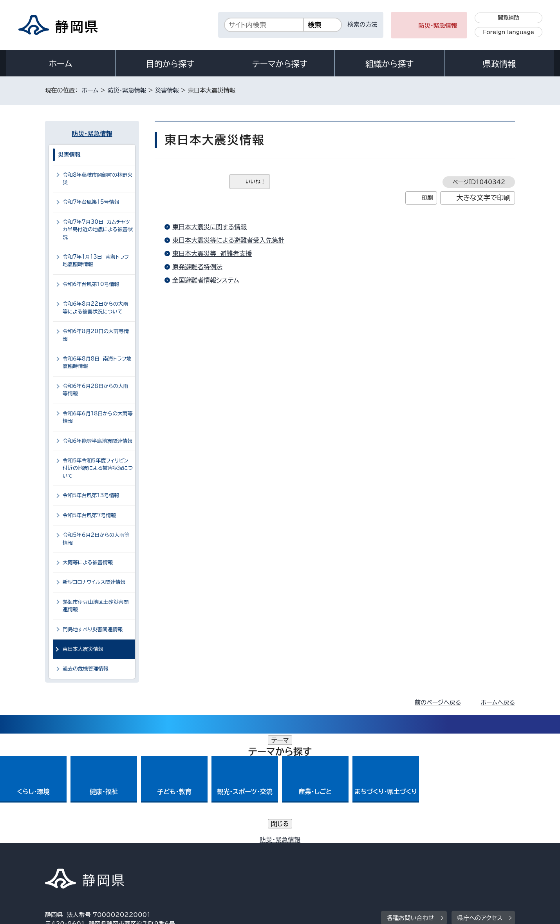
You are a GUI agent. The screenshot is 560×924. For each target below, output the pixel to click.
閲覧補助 (509, 18)
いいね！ (256, 182)
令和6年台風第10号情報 (91, 284)
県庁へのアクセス (480, 809)
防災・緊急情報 (438, 26)
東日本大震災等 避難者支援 (212, 254)
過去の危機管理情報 (86, 669)
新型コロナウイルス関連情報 (94, 582)
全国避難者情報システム (206, 280)
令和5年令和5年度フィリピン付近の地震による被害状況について (98, 468)
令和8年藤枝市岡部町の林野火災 (98, 179)
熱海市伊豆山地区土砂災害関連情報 (96, 606)
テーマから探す (280, 64)
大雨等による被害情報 (88, 563)
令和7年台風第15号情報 (91, 202)
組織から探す (390, 64)
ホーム (61, 63)
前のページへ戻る (438, 702)
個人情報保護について (169, 857)
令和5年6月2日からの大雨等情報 (96, 539)
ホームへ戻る (498, 702)
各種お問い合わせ (411, 809)
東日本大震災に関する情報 (210, 227)
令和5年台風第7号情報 (89, 515)
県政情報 (499, 64)
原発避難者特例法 (197, 267)
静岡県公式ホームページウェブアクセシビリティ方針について (306, 857)
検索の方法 (363, 24)
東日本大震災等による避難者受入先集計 (228, 240)
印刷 (427, 198)
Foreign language (509, 32)
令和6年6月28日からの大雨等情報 (96, 390)
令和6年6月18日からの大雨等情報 (98, 417)
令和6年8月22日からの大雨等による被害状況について (96, 308)
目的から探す (170, 64)
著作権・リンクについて (82, 857)
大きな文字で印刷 (483, 198)
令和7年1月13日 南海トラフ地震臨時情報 (96, 261)
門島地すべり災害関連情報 (93, 630)
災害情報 (167, 90)
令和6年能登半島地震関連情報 (98, 441)
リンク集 (424, 857)
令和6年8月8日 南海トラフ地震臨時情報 (97, 362)
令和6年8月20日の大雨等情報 (96, 335)
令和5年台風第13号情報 (91, 496)
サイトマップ (478, 857)
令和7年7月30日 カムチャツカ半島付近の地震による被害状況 (98, 230)
